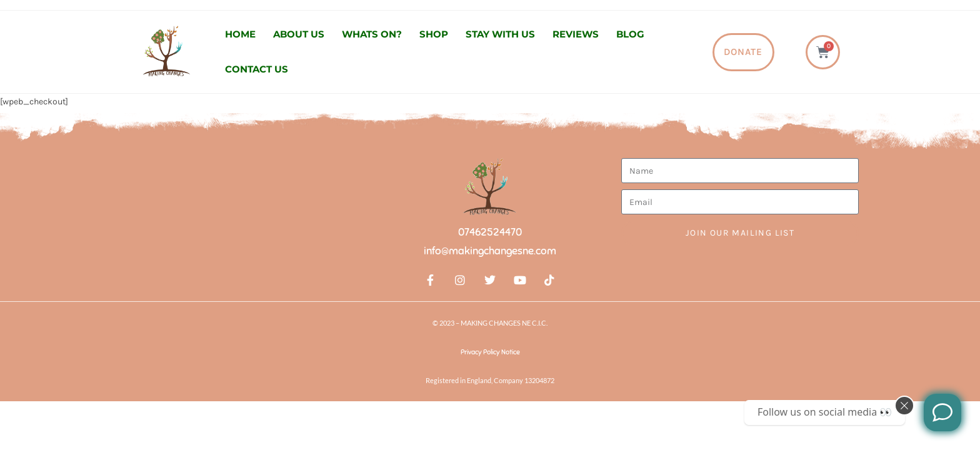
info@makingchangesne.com (490, 251)
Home (240, 34)
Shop (434, 34)
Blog (630, 34)
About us (299, 34)
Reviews (576, 34)
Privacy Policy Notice (490, 352)
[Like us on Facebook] (942, 412)
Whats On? (372, 34)
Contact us (257, 69)
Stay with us (500, 34)
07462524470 (490, 232)
